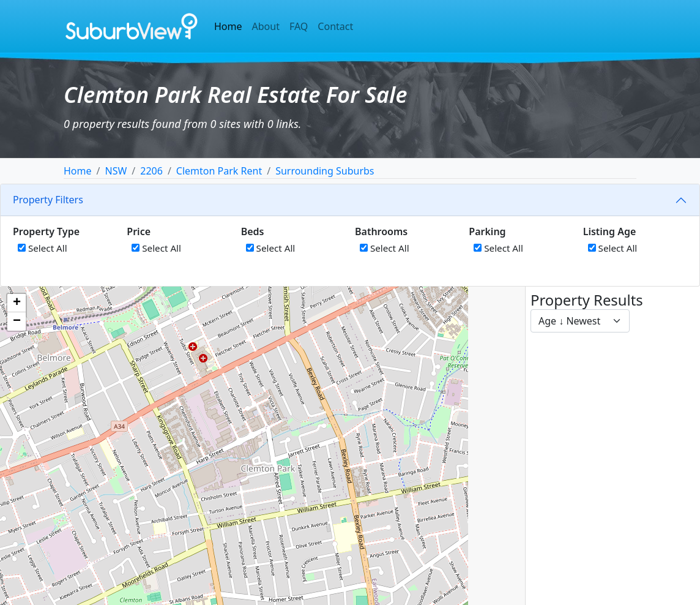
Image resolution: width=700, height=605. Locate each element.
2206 (151, 171)
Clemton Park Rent (219, 171)
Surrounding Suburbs (325, 171)
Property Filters (48, 200)
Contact (335, 26)
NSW (116, 171)
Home (228, 26)
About (266, 26)
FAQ (299, 26)
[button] (17, 303)
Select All (43, 248)
